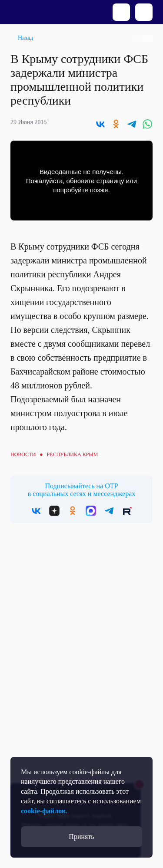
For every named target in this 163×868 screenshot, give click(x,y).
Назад (25, 38)
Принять (81, 837)
